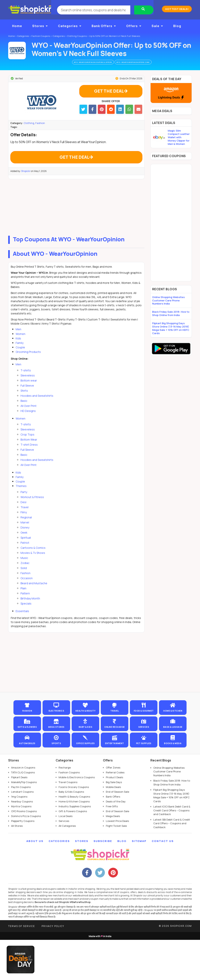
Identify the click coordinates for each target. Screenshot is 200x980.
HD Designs (28, 419)
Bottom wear (29, 388)
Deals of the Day (116, 842)
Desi (23, 510)
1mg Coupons (19, 837)
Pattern (25, 601)
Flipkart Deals (19, 817)
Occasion (27, 586)
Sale (157, 26)
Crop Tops (27, 442)
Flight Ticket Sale (116, 866)
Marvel (25, 530)
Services (64, 861)
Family (20, 351)
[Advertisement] (76, 214)
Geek (24, 540)
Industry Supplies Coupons (75, 846)
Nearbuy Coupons (22, 842)
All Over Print (29, 414)
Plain (23, 596)
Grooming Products (28, 360)
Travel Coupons (68, 822)
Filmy (24, 520)
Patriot (25, 550)
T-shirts (26, 378)
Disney (25, 535)
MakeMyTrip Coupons (24, 822)
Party (24, 500)
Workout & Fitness (32, 505)
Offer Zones (113, 808)
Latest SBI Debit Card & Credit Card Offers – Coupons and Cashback (172, 864)
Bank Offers (104, 26)
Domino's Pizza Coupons (26, 856)
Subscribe (103, 881)
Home (17, 26)
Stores (40, 26)
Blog (177, 26)
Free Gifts (112, 846)
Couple (20, 355)
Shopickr (26, 179)
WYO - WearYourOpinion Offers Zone (139, 62)
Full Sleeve (27, 393)
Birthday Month (30, 606)
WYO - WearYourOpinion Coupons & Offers (88, 62)
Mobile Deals (113, 827)
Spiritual (26, 545)
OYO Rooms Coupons (24, 851)
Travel (25, 515)
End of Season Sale (117, 832)
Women (21, 342)
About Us (35, 881)
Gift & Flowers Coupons (73, 851)
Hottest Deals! (177, 9)
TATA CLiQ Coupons (23, 813)
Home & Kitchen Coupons (74, 842)
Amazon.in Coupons (23, 808)
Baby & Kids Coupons (71, 832)
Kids (18, 346)
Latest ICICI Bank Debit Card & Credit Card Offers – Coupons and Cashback (172, 851)
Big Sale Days (114, 822)
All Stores (17, 866)
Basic (24, 409)
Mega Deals (113, 856)
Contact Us (163, 881)
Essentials (22, 619)
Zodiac (25, 571)
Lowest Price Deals (117, 861)
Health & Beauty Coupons (74, 837)
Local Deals (66, 856)
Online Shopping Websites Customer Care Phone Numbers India (168, 301)
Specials (26, 611)
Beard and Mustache (34, 591)
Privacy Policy (53, 966)
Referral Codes (115, 813)
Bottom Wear (29, 447)
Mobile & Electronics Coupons (77, 817)
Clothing (29, 127)
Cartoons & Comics (33, 556)
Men (18, 337)
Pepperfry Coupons (23, 861)
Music (24, 566)
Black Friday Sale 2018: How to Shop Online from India (171, 314)
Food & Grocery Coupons (74, 827)
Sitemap (139, 881)
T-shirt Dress (29, 452)
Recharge (65, 808)
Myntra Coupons (21, 846)
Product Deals (114, 817)
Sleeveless (28, 383)
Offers (134, 26)
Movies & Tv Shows (33, 561)
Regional (26, 525)
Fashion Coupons (69, 813)
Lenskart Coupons (22, 832)
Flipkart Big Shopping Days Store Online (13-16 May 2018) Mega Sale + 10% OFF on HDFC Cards (171, 329)
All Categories (67, 866)
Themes (21, 494)
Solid (24, 576)
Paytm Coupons (21, 827)
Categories (70, 26)
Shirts (24, 398)
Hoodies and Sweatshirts (37, 403)
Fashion (40, 127)
